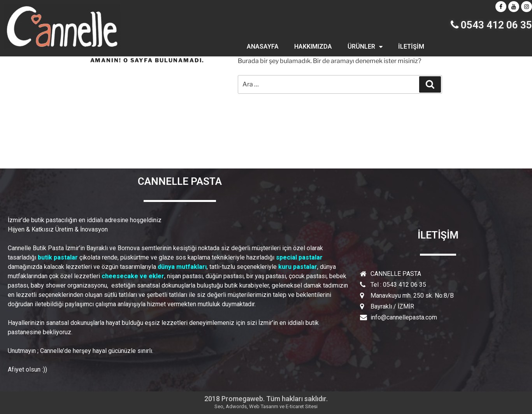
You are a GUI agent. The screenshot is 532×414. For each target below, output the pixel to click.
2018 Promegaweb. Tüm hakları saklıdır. (266, 399)
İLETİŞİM (411, 46)
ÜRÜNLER (365, 47)
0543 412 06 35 (491, 25)
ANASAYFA (263, 46)
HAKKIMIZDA (313, 46)
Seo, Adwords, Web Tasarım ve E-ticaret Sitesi (266, 406)
